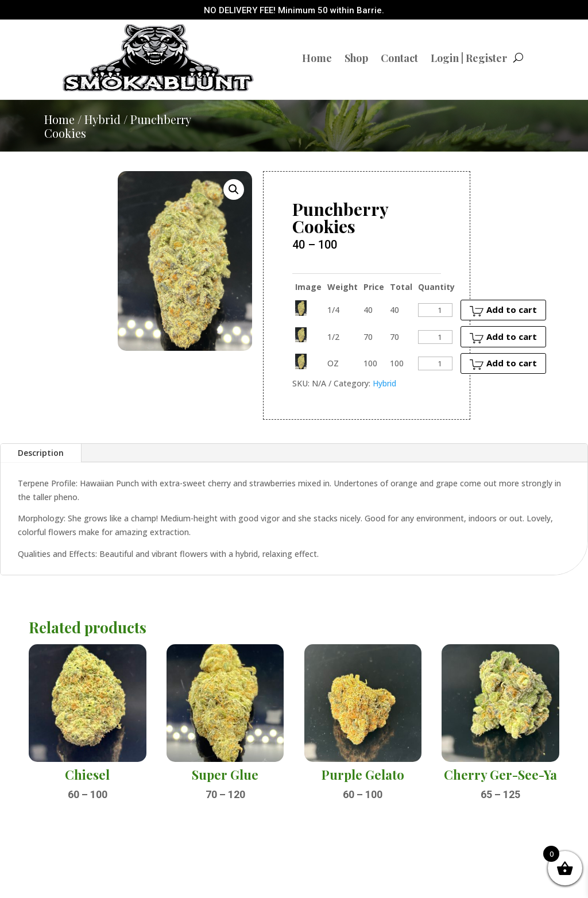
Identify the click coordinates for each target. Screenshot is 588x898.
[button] (234, 189)
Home (317, 58)
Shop (356, 58)
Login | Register (469, 58)
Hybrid (102, 119)
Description (41, 453)
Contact (399, 58)
